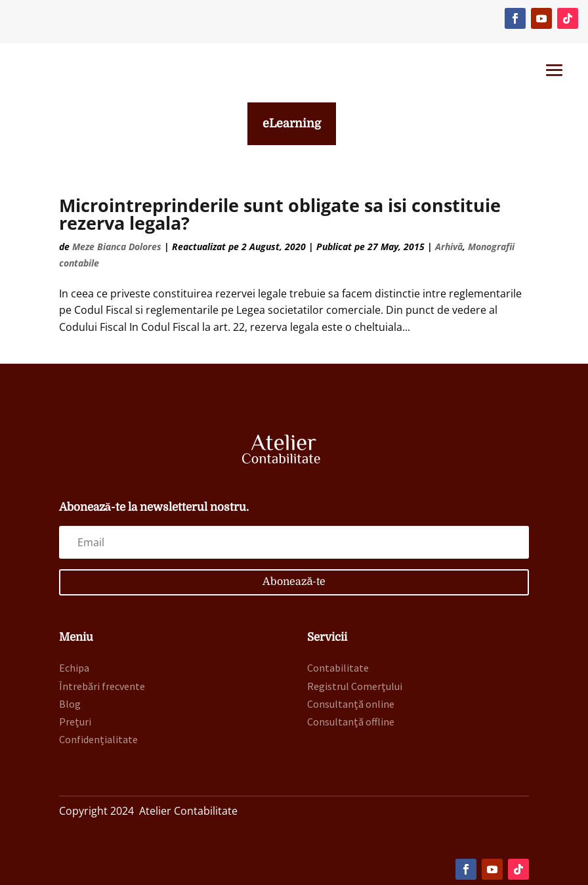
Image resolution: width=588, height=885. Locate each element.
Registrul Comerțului (355, 686)
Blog (70, 704)
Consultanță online (351, 704)
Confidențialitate (98, 739)
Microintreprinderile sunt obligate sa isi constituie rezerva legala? (280, 214)
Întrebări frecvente (102, 686)
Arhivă (449, 247)
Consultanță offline (351, 722)
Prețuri (75, 722)
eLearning (292, 123)
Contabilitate (338, 668)
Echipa (74, 668)
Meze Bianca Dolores (117, 247)
